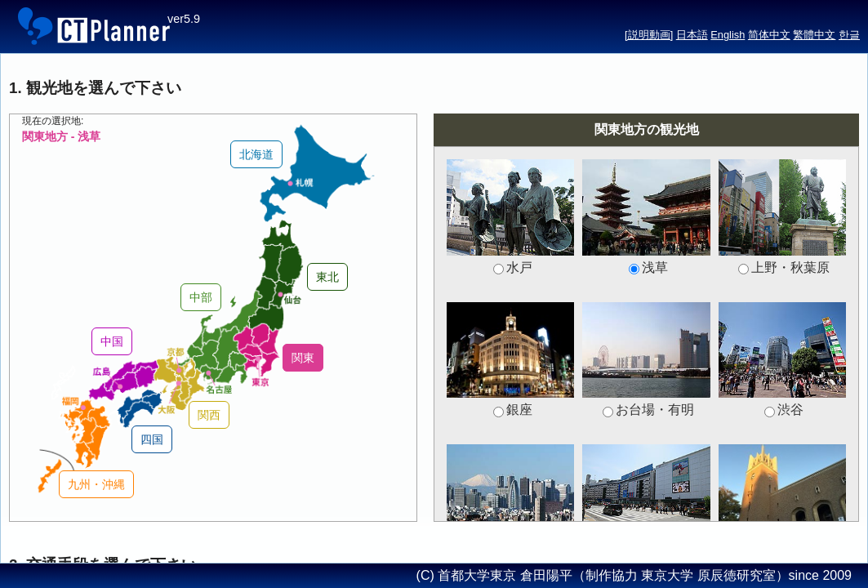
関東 (303, 358)
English (728, 35)
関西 (209, 415)
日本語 (692, 35)
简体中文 (769, 35)
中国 (112, 341)
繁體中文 (814, 35)
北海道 (256, 154)
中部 (201, 297)
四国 (152, 439)
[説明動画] (649, 35)
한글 (849, 35)
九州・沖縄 (96, 484)
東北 (327, 277)
